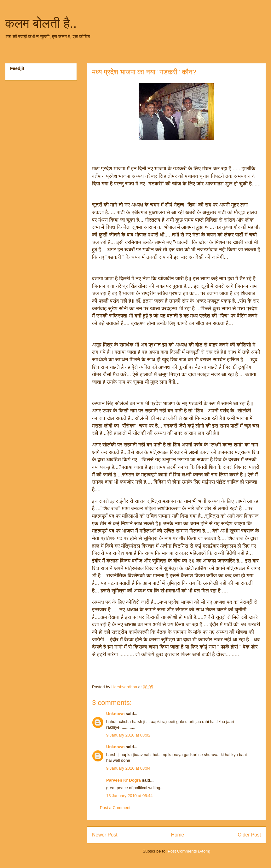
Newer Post (105, 835)
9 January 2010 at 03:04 (128, 768)
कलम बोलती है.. (41, 23)
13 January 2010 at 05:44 (129, 796)
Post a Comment (115, 808)
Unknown (115, 714)
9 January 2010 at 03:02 (128, 735)
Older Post (249, 835)
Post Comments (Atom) (189, 851)
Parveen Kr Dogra (124, 780)
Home (178, 835)
